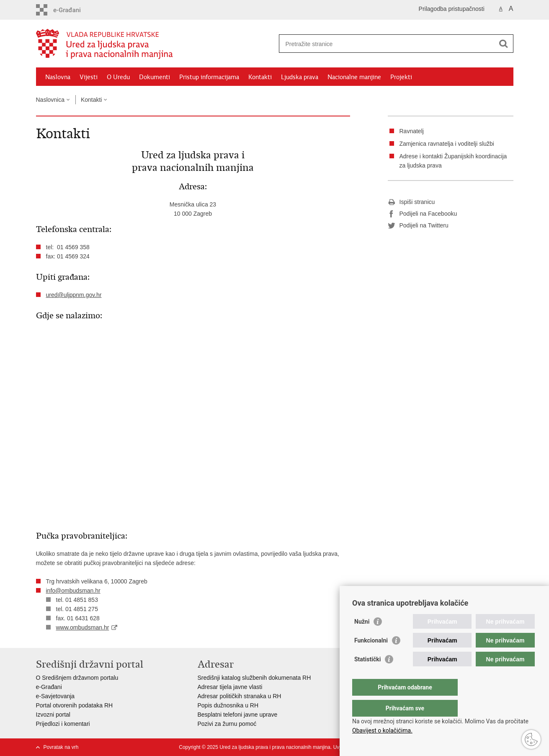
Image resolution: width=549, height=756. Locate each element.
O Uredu (118, 77)
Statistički (367, 676)
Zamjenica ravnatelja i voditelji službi (447, 144)
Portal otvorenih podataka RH (75, 705)
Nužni (362, 638)
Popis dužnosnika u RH (228, 705)
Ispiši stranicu (411, 202)
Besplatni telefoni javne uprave (238, 715)
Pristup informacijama (209, 77)
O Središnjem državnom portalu (77, 678)
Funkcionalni (371, 657)
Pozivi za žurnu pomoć (227, 724)
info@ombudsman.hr (73, 591)
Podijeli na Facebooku (423, 214)
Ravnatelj (412, 131)
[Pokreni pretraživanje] (504, 44)
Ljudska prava (300, 77)
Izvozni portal (53, 715)
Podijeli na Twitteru (418, 226)
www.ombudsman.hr (83, 627)
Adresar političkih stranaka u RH (240, 696)
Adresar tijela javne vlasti (230, 687)
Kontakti (260, 77)
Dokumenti (155, 77)
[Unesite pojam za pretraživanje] (387, 44)
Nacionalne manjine (354, 77)
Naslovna (58, 77)
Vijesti (89, 77)
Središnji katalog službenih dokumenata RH (254, 678)
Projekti (401, 77)
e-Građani (49, 687)
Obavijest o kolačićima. (382, 730)
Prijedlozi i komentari (63, 724)
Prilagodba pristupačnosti (452, 9)
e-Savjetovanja (55, 696)
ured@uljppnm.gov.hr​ (74, 295)
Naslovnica (50, 100)
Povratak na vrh (61, 747)
